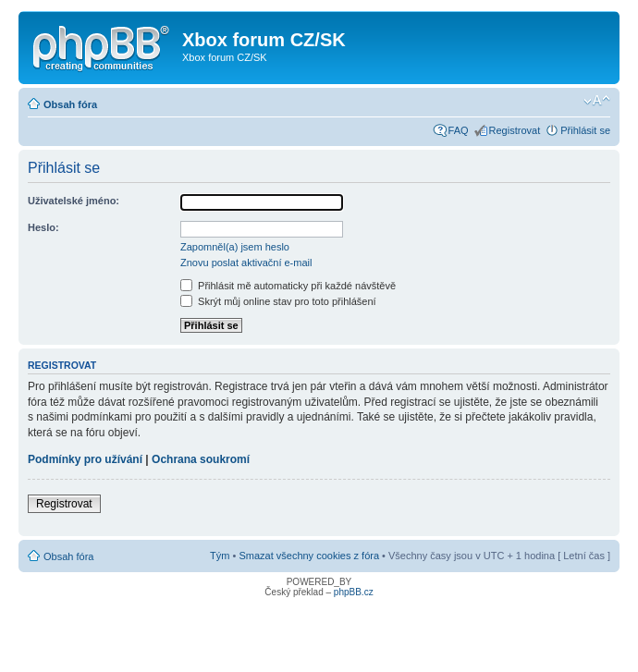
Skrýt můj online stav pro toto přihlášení (278, 301)
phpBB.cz (354, 592)
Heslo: (43, 227)
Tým (220, 556)
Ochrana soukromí (201, 459)
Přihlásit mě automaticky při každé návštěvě (288, 286)
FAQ (459, 130)
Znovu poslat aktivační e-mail (246, 263)
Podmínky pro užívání (85, 459)
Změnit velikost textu (597, 101)
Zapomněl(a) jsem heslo (235, 247)
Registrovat (515, 130)
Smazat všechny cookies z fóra (309, 556)
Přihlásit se (585, 130)
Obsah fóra (70, 104)
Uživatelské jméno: (74, 201)
